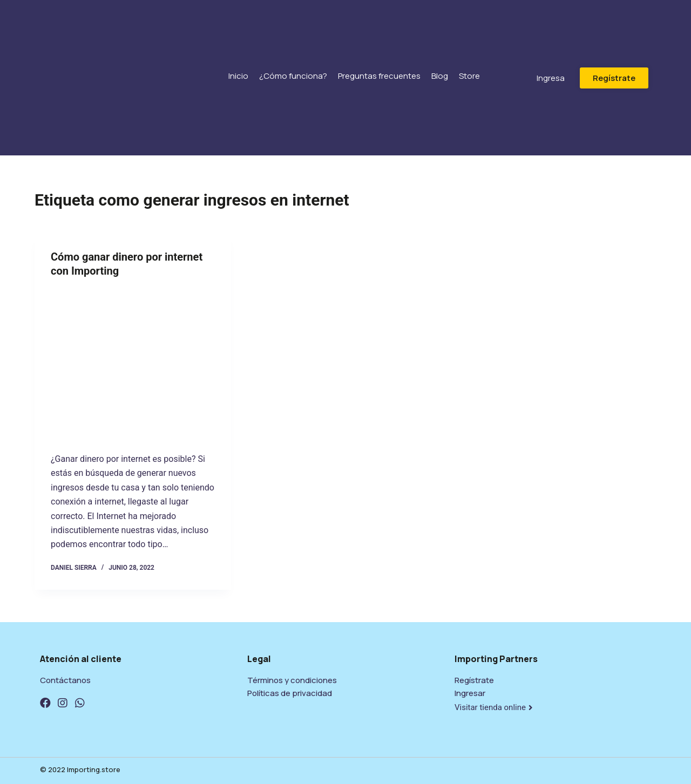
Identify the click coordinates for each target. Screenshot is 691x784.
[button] (551, 78)
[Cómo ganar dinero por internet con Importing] (133, 362)
